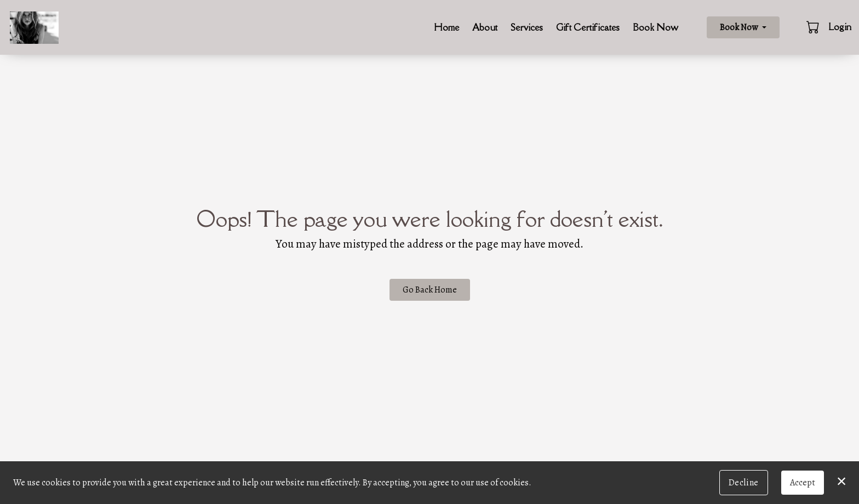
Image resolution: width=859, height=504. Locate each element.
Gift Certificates (588, 27)
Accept (803, 483)
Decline (744, 483)
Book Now (655, 27)
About (485, 27)
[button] (814, 27)
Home (446, 27)
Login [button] (840, 27)
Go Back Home (430, 290)
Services (527, 27)
